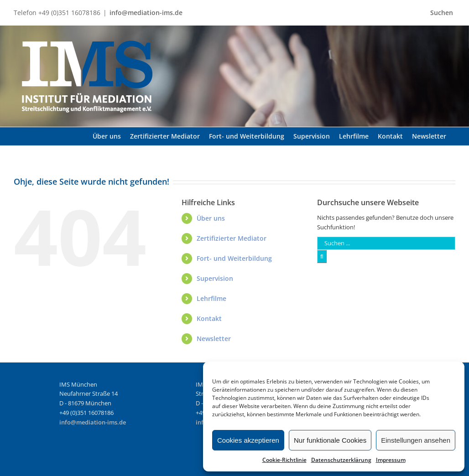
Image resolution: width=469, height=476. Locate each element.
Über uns (211, 218)
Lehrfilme (211, 298)
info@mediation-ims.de (146, 13)
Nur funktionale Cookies (330, 440)
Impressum (391, 460)
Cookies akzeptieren (248, 440)
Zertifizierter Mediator (232, 238)
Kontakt (209, 318)
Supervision (215, 278)
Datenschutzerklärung (341, 460)
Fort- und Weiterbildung (234, 258)
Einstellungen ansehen (416, 440)
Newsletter (214, 339)
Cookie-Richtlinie (284, 460)
